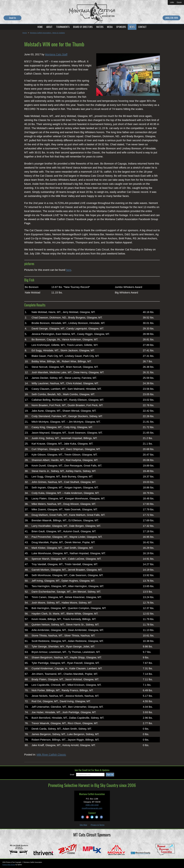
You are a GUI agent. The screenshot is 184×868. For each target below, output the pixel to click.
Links (172, 2)
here (69, 270)
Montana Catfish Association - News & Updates (47, 33)
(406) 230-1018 (172, 18)
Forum (179, 2)
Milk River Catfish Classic (51, 755)
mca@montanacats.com (92, 808)
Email (72, 775)
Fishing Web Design (9, 865)
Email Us (12, 18)
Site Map (83, 825)
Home (25, 33)
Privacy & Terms (97, 825)
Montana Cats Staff (56, 54)
